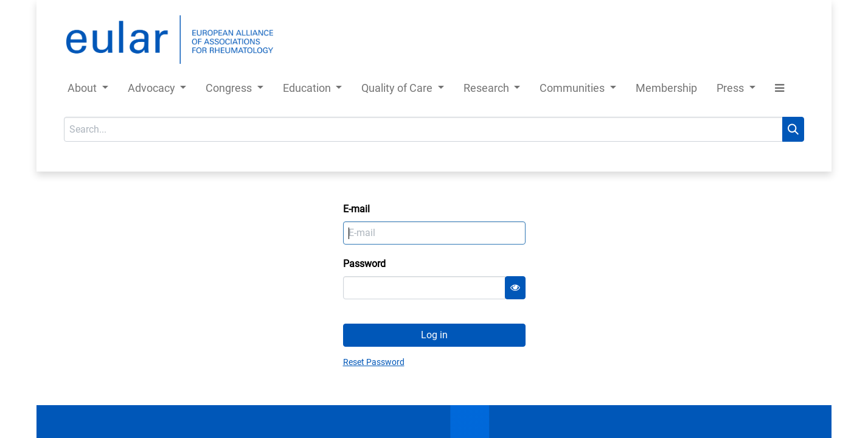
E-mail (356, 209)
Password (364, 264)
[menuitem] (666, 90)
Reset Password (374, 362)
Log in (434, 335)
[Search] (793, 129)
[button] (779, 90)
